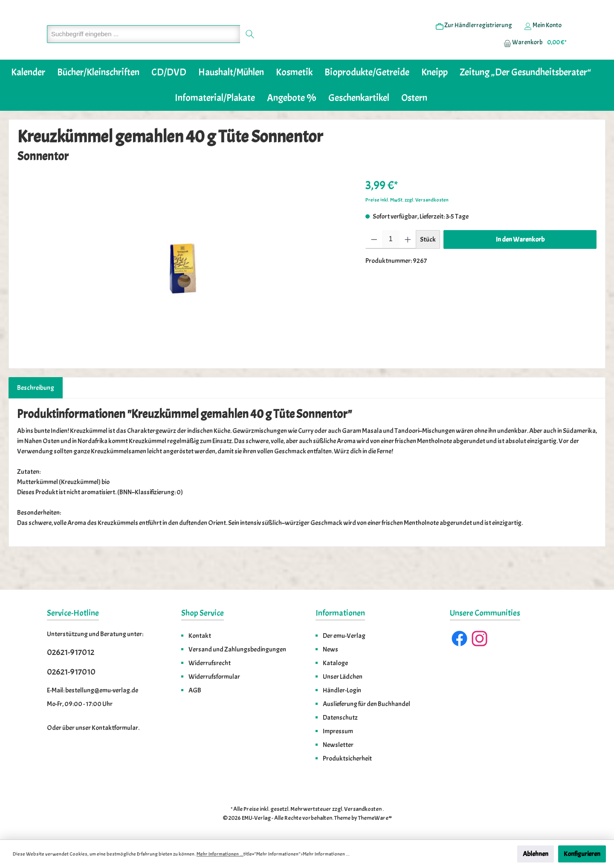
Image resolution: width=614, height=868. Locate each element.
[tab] (36, 414)
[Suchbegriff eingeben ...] (144, 47)
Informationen (340, 613)
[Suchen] (250, 47)
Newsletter (338, 745)
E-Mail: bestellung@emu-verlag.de (93, 690)
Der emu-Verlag (344, 636)
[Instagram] (479, 639)
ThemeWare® (375, 818)
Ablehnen (536, 854)
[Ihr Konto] (543, 39)
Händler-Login (342, 690)
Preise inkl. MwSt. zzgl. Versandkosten (407, 226)
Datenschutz (340, 718)
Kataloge (335, 663)
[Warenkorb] (533, 56)
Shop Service (203, 613)
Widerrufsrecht (210, 663)
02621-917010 (71, 672)
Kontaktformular (115, 728)
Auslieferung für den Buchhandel (366, 704)
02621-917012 (71, 652)
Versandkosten (363, 809)
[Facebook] (459, 639)
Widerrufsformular (214, 677)
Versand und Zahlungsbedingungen (237, 649)
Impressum (338, 731)
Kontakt (200, 636)
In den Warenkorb (520, 265)
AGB (195, 690)
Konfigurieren (582, 854)
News (330, 649)
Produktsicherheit (347, 758)
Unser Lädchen (343, 677)
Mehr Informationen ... (220, 854)
